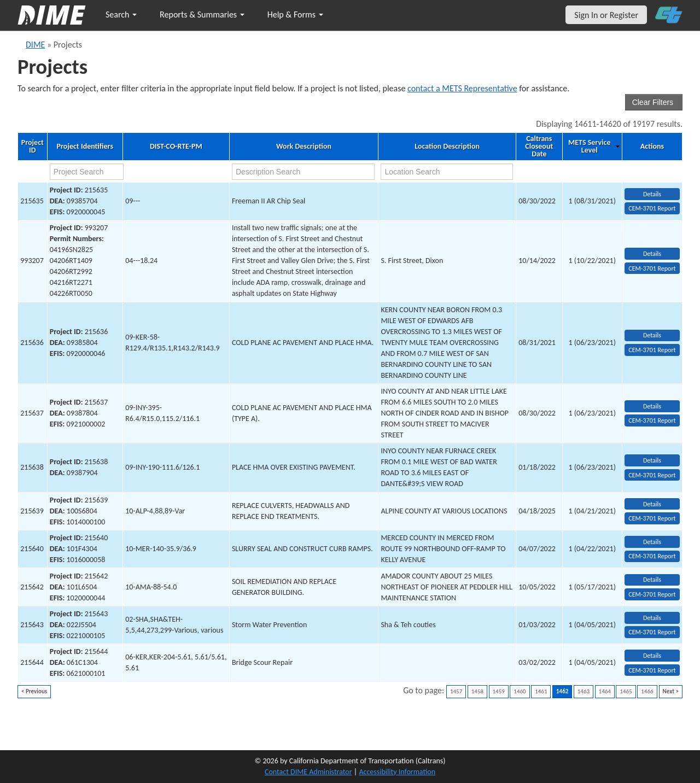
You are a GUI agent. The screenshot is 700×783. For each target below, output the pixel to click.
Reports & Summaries (202, 14)
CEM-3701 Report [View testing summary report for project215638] (652, 475)
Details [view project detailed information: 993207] (652, 254)
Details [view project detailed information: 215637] (652, 406)
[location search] (447, 172)
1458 (477, 691)
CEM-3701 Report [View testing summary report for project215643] (652, 632)
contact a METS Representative (462, 88)
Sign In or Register (606, 15)
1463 (584, 691)
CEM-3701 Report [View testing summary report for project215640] (652, 556)
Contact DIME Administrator (308, 772)
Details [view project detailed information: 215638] (652, 460)
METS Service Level (589, 147)
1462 (562, 691)
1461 (541, 691)
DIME (35, 45)
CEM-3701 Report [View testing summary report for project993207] (652, 268)
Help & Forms (295, 14)
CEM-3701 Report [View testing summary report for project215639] (652, 518)
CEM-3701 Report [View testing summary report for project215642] (652, 594)
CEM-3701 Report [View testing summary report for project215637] (652, 420)
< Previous (34, 691)
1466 (647, 691)
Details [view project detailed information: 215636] (652, 335)
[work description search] (303, 172)
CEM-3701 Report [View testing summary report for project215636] (652, 350)
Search (121, 14)
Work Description (304, 147)
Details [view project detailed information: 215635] (652, 194)
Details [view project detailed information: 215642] (652, 580)
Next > (671, 691)
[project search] (87, 172)
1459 (499, 691)
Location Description (447, 147)
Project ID (33, 147)
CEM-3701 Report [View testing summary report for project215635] (652, 208)
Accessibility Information (397, 772)
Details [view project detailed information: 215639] (652, 504)
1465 (626, 691)
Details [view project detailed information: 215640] (652, 542)
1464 (605, 691)
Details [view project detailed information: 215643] (652, 618)
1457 (456, 691)
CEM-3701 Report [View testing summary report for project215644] (652, 670)
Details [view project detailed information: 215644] (652, 656)
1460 (520, 691)
